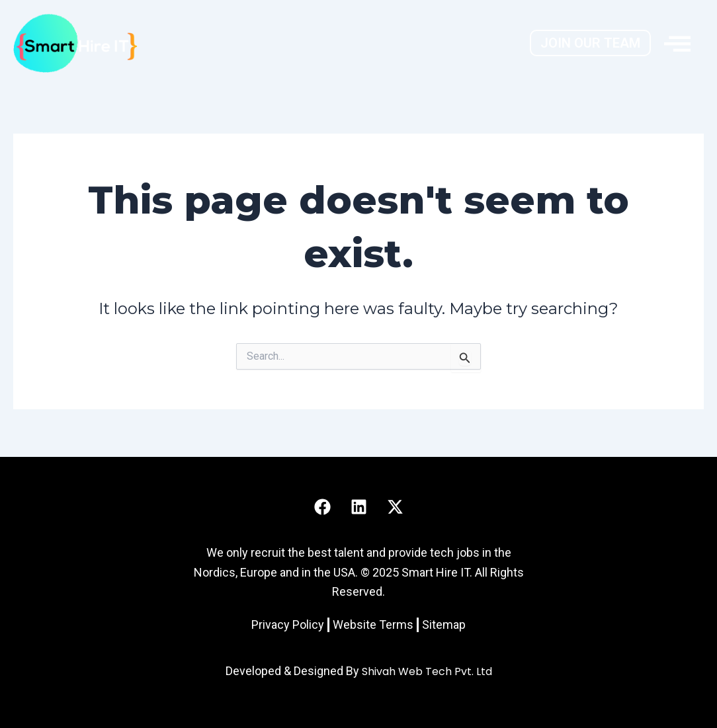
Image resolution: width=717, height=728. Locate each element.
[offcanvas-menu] (677, 43)
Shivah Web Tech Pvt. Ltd (427, 671)
